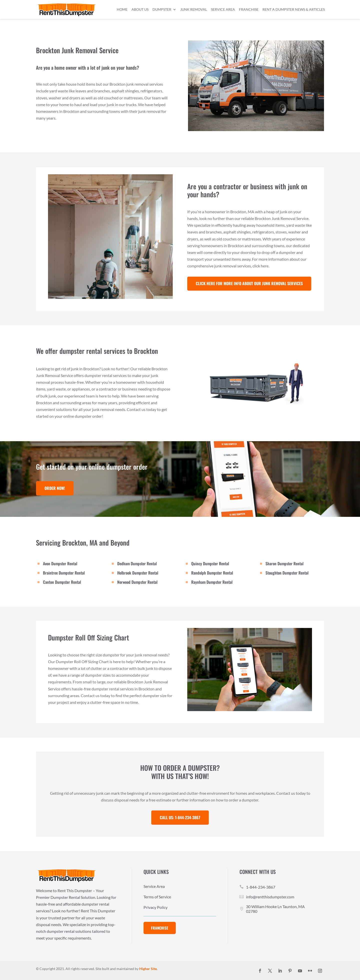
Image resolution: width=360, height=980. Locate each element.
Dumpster (162, 9)
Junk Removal (194, 9)
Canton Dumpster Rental (62, 582)
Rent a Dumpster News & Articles (294, 9)
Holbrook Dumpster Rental (138, 573)
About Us (140, 9)
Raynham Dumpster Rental (212, 582)
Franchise (249, 9)
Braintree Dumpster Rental (64, 573)
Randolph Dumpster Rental (212, 573)
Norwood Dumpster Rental (137, 582)
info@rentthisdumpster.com (270, 897)
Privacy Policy (155, 908)
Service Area (223, 9)
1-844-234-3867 (261, 887)
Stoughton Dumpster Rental (287, 573)
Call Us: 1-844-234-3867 (180, 817)
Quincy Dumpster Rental (210, 564)
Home (122, 9)
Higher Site (148, 969)
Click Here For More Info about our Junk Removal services (249, 283)
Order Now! (55, 488)
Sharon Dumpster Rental (284, 564)
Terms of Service (157, 897)
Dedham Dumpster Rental (137, 564)
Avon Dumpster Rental (60, 564)
